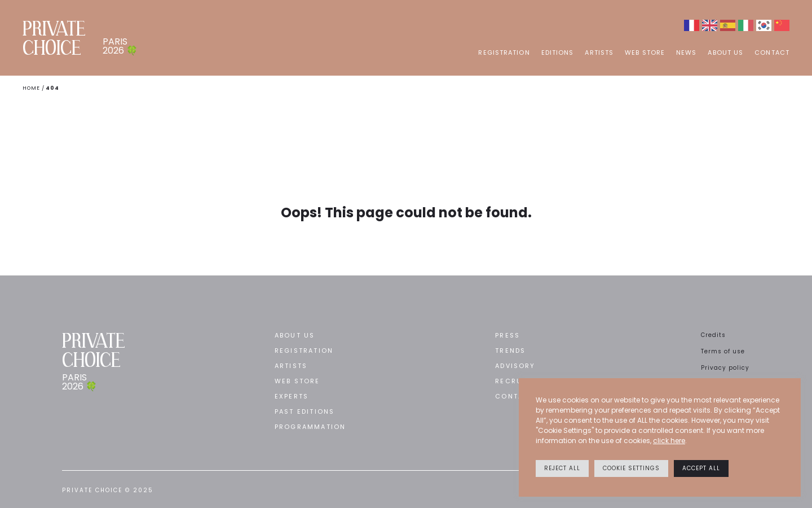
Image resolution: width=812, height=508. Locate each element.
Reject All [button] (562, 468)
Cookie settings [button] (631, 468)
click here (669, 441)
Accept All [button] (701, 468)
